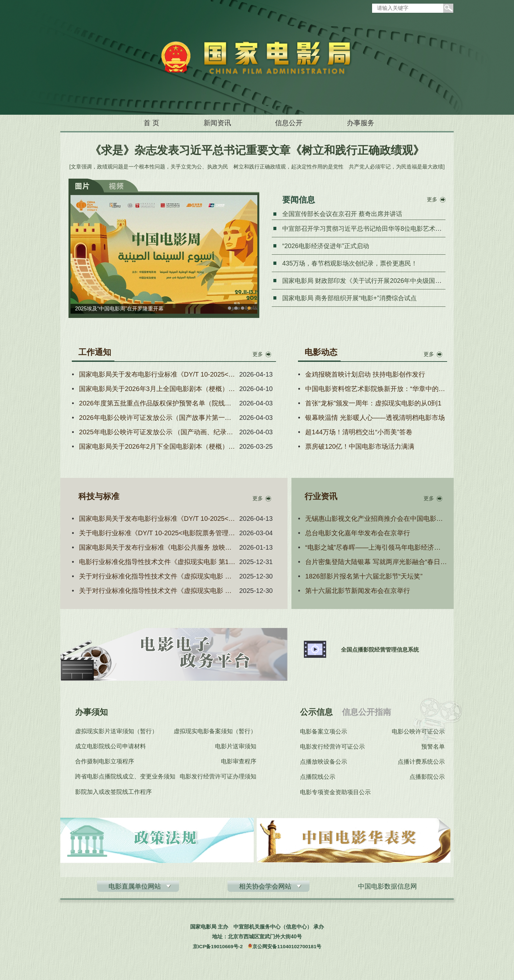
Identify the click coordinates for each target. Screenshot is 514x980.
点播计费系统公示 (422, 763)
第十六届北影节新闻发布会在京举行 (358, 591)
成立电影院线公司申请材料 (110, 747)
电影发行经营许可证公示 (332, 747)
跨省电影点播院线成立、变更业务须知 (125, 779)
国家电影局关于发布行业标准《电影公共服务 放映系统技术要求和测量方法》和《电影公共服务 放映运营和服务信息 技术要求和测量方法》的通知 (158, 547)
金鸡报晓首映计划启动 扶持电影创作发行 (365, 374)
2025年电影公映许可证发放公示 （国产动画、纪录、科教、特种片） (158, 432)
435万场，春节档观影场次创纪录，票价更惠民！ (353, 263)
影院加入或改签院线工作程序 (113, 794)
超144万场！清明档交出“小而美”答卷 (359, 432)
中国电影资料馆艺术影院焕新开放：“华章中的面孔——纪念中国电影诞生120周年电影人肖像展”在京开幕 (376, 389)
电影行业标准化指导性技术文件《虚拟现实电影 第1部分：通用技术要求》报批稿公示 (158, 562)
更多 (432, 199)
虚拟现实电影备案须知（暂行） (216, 732)
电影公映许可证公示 (419, 732)
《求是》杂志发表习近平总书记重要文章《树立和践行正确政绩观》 (257, 150)
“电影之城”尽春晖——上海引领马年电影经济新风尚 (376, 547)
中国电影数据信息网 (387, 889)
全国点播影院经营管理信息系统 (384, 650)
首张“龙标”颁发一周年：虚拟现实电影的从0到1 (373, 403)
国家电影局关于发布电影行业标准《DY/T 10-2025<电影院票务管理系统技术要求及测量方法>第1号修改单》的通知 (158, 374)
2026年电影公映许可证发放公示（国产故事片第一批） (158, 418)
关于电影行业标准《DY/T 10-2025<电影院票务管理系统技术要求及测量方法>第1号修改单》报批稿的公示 (158, 533)
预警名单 (434, 747)
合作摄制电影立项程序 (105, 763)
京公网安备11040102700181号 (288, 949)
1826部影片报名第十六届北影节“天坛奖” (364, 576)
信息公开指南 (366, 712)
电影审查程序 (239, 763)
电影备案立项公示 (324, 732)
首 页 (139, 123)
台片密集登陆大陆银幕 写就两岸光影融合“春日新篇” (376, 562)
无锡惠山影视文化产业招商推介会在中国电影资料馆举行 (376, 519)
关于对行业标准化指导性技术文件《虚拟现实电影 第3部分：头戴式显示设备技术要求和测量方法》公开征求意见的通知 (158, 576)
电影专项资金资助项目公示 (335, 794)
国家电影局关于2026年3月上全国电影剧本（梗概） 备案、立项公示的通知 (158, 389)
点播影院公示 (428, 779)
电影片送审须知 (236, 747)
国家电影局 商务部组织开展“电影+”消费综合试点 (353, 298)
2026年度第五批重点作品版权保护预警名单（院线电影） (158, 403)
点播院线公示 (318, 779)
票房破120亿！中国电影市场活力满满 (360, 446)
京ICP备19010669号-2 (216, 949)
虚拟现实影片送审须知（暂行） (116, 732)
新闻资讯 (213, 123)
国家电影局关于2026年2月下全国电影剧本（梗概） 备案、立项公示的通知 (158, 446)
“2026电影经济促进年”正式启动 (328, 246)
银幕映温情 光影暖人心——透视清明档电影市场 (375, 418)
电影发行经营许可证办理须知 (219, 779)
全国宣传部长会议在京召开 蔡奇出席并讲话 (346, 214)
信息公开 (293, 123)
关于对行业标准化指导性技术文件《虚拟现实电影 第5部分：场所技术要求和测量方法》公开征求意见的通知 (158, 591)
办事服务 (372, 123)
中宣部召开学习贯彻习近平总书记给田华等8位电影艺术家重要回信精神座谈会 (395, 228)
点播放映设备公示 (324, 763)
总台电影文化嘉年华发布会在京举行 (358, 533)
